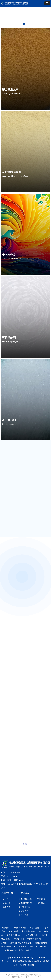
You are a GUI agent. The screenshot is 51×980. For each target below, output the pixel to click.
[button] (47, 3)
